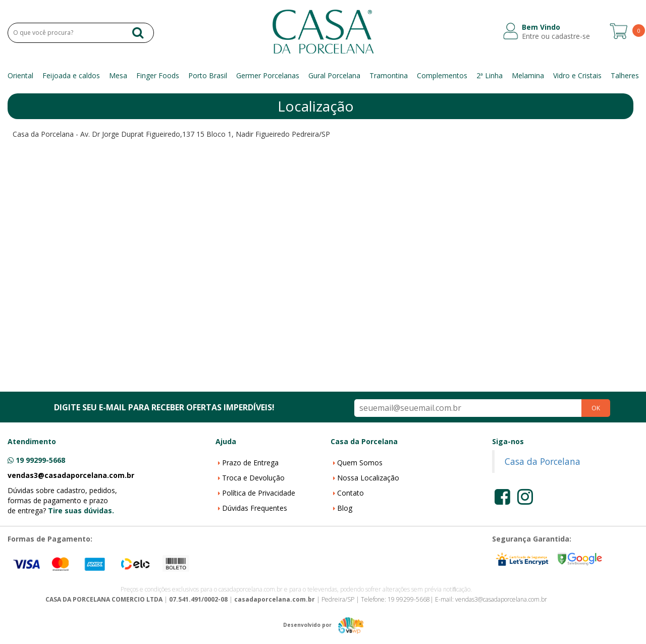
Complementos (442, 75)
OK (596, 408)
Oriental (20, 75)
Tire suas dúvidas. (81, 511)
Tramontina (389, 75)
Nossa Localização (368, 478)
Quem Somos (360, 463)
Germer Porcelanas (268, 75)
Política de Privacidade (259, 493)
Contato (351, 493)
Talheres (625, 75)
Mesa (118, 75)
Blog (345, 508)
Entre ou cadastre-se (556, 36)
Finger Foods (158, 75)
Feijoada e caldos (71, 75)
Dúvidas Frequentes (255, 508)
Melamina (528, 75)
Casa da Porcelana (543, 461)
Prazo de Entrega (250, 463)
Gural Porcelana (334, 75)
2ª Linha (490, 75)
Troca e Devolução (253, 478)
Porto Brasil (208, 75)
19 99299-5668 (40, 460)
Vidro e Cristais (577, 75)
